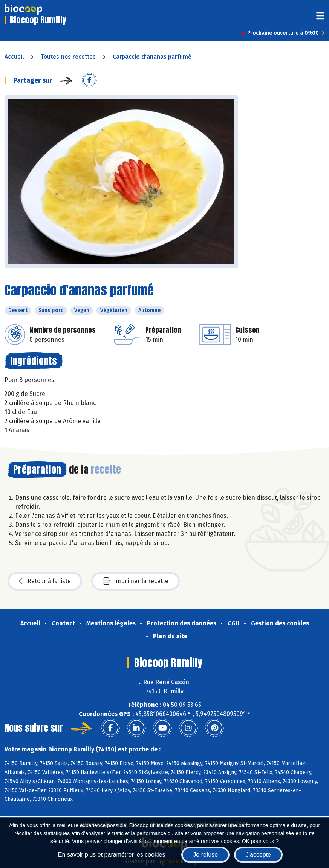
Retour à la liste (45, 581)
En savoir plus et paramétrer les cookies (112, 855)
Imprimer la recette (135, 581)
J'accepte (258, 855)
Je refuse (205, 855)
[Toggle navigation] (320, 18)
